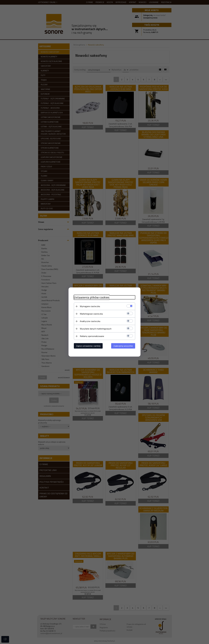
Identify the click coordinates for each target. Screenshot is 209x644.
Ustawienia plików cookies (92, 297)
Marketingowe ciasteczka (91, 314)
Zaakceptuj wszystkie (123, 346)
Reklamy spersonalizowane (92, 336)
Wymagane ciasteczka (90, 306)
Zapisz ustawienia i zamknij (88, 346)
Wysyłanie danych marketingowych (96, 329)
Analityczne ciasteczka (90, 321)
